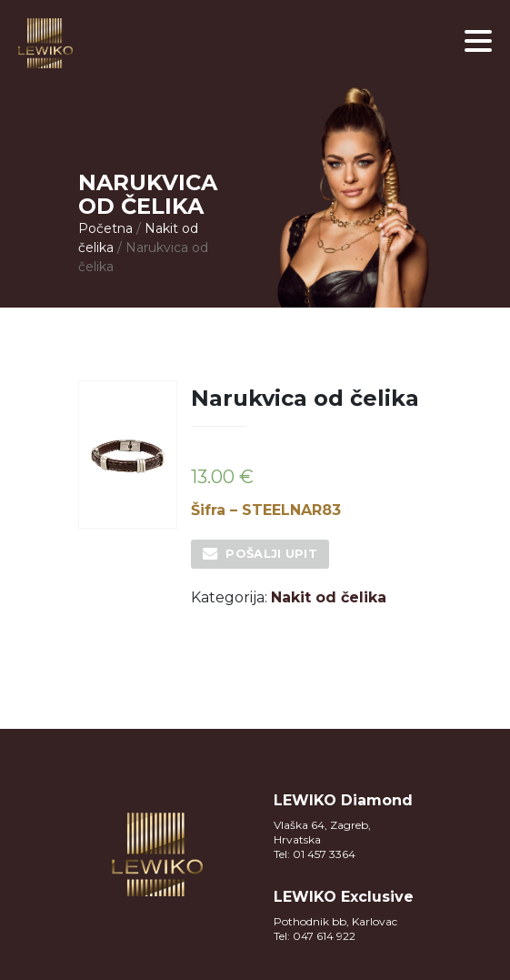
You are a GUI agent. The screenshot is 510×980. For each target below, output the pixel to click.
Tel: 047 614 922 (315, 936)
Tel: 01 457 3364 (315, 854)
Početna (105, 228)
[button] (478, 41)
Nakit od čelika (329, 597)
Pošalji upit (271, 553)
